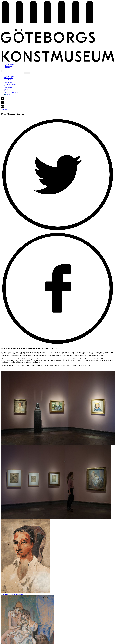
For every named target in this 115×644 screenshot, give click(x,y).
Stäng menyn (5, 110)
